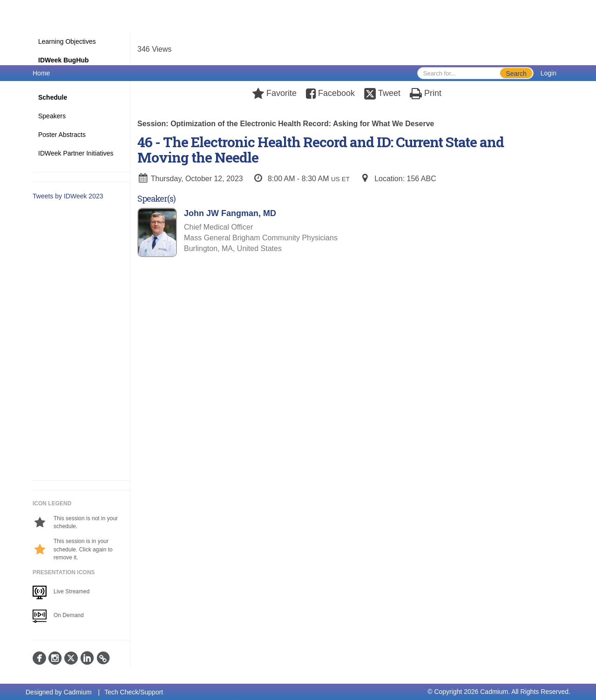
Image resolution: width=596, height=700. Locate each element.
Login (549, 73)
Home (41, 73)
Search (516, 74)
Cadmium (78, 692)
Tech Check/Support (134, 692)
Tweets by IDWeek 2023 (68, 196)
